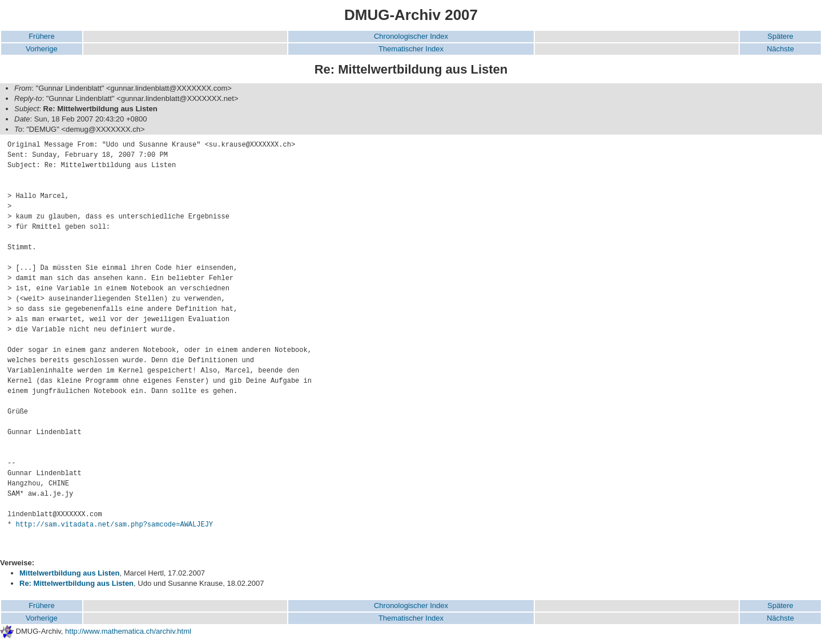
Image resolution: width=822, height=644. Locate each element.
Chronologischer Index (411, 36)
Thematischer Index (411, 49)
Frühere (42, 36)
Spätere (780, 36)
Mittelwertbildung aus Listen (70, 573)
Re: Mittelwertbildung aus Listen (76, 583)
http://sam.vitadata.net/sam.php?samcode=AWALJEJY (114, 525)
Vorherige (42, 49)
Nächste (780, 49)
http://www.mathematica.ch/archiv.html (128, 631)
